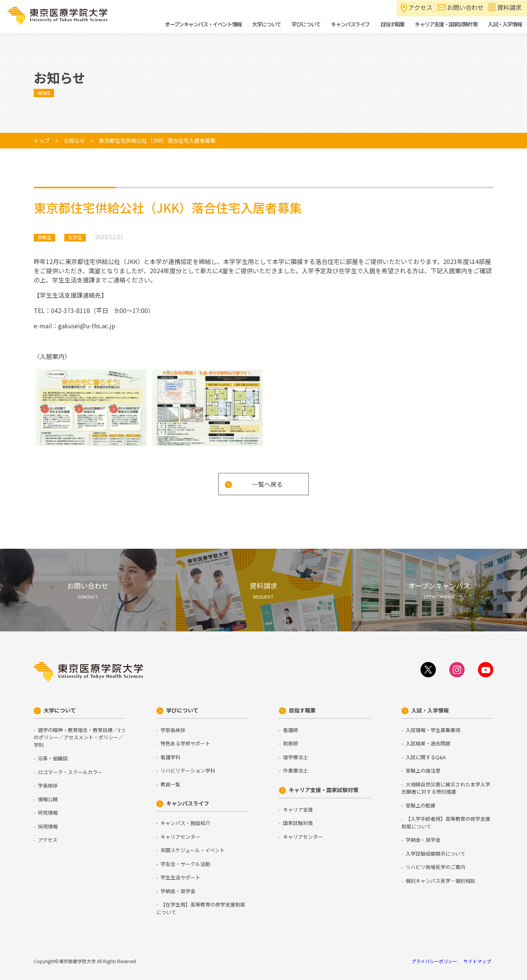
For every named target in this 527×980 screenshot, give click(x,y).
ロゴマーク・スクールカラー (70, 772)
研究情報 (48, 813)
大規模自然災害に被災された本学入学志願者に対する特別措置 (446, 788)
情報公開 (48, 799)
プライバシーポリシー (434, 961)
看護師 (291, 730)
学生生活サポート (180, 877)
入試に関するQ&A (426, 757)
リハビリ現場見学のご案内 (435, 867)
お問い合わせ (465, 7)
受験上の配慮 (421, 805)
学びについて (182, 710)
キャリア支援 (298, 810)
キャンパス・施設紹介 (185, 823)
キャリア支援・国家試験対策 (324, 790)
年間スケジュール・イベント (193, 850)
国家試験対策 (298, 823)
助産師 (291, 743)
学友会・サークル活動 (185, 864)
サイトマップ (477, 961)
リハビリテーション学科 (188, 770)
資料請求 (509, 7)
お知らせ (74, 140)
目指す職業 (302, 710)
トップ (42, 140)
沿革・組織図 (53, 758)
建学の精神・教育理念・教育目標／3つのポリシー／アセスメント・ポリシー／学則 (79, 737)
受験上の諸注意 (423, 770)
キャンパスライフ (188, 803)
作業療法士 (295, 770)
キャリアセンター (180, 837)
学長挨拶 (48, 785)
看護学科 (170, 757)
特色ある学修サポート (185, 743)
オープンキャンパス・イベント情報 (203, 24)
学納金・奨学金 (178, 891)
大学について (60, 710)
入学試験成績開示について (435, 854)
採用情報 (48, 826)
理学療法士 (295, 757)
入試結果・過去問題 (428, 743)
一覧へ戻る (267, 484)
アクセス (420, 7)
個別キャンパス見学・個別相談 (440, 881)
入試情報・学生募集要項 (433, 730)
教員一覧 (170, 784)
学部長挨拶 (173, 730)
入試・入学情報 (430, 710)
